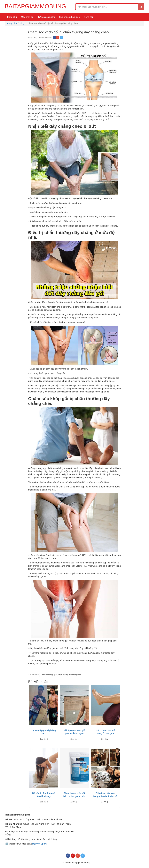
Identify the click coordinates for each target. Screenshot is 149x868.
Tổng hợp (89, 17)
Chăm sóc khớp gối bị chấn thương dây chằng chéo (61, 675)
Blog (22, 23)
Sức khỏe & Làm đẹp (69, 17)
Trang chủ (12, 17)
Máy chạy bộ (27, 17)
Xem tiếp (44, 739)
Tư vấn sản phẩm (46, 17)
